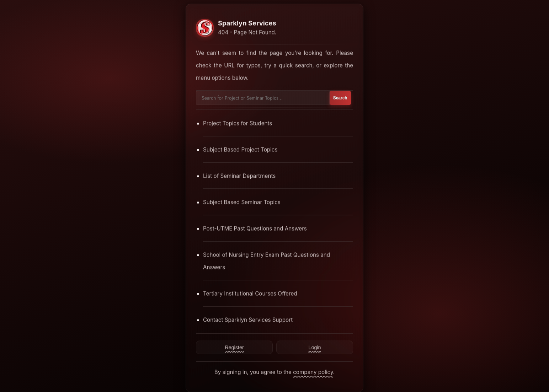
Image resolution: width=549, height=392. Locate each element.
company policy (313, 372)
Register (234, 347)
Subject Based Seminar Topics (242, 202)
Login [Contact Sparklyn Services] (315, 347)
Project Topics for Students (238, 123)
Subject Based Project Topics (240, 149)
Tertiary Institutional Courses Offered (250, 293)
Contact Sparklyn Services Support (248, 320)
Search (340, 98)
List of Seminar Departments (239, 176)
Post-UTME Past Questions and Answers (255, 228)
